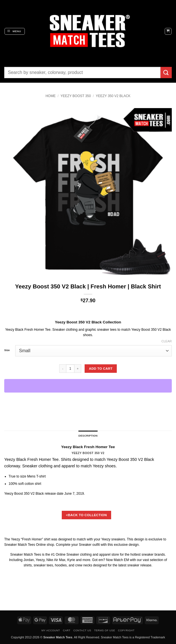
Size (7, 350)
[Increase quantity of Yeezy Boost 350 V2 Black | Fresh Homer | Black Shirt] (78, 369)
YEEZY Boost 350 (76, 96)
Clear (167, 341)
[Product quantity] (70, 369)
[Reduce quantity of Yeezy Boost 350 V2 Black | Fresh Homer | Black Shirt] (63, 369)
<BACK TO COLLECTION (86, 515)
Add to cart (101, 368)
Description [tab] (88, 436)
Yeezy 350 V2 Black (113, 96)
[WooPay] (88, 386)
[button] (15, 31)
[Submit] (166, 72)
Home (50, 96)
